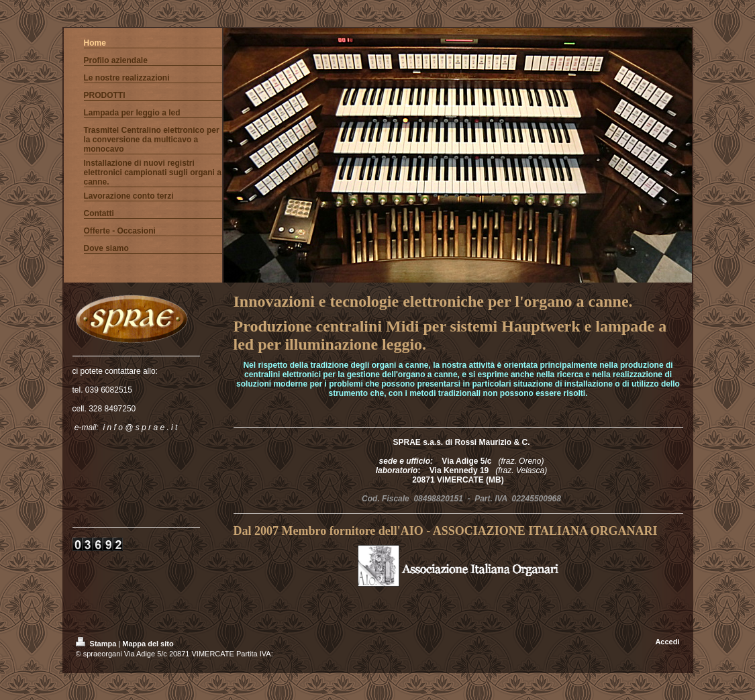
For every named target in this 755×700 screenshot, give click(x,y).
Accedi (667, 642)
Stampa (97, 644)
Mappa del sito (148, 644)
